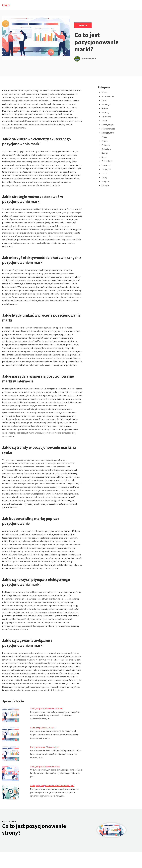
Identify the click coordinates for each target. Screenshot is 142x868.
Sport (104, 157)
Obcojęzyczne (108, 133)
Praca (104, 137)
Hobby (105, 109)
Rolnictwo (106, 149)
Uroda (104, 173)
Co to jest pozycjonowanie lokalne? (46, 708)
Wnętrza (106, 181)
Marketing (83, 25)
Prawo (105, 141)
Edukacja (106, 104)
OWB (6, 5)
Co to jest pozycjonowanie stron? (45, 766)
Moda (104, 121)
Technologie (107, 161)
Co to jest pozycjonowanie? (43, 728)
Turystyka (106, 169)
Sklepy (105, 153)
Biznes (105, 92)
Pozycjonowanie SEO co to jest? (45, 747)
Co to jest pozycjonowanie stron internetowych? (52, 786)
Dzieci (104, 100)
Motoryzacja (107, 125)
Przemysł (106, 145)
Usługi (105, 177)
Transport (106, 165)
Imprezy (105, 112)
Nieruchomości (108, 129)
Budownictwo (108, 96)
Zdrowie (105, 185)
